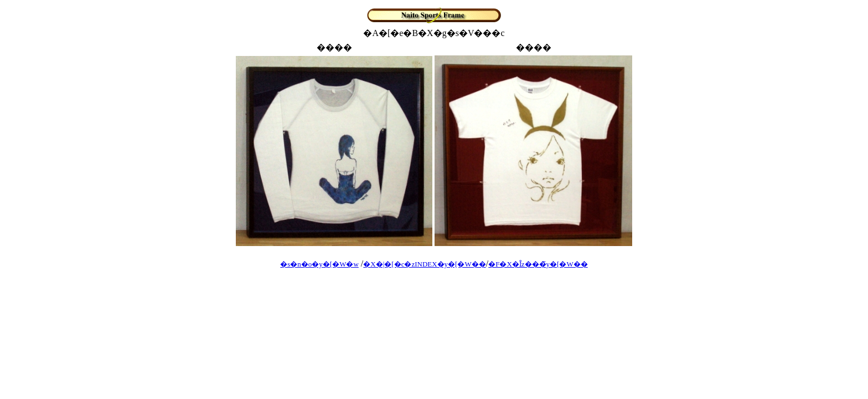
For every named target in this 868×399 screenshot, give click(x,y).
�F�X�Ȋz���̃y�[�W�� (538, 264)
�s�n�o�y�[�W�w (319, 264)
